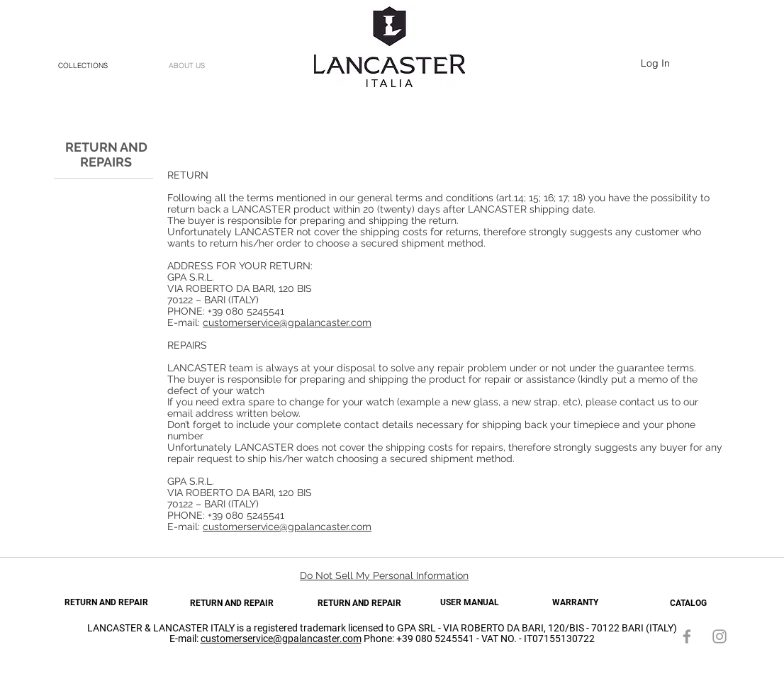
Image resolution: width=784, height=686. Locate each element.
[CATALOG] (688, 603)
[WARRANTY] (575, 603)
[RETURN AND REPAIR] (106, 603)
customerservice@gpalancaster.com (287, 322)
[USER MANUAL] (469, 603)
